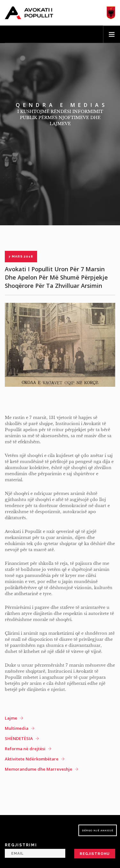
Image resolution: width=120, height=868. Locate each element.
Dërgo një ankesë (98, 830)
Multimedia (17, 728)
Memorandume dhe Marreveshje (39, 769)
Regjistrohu (95, 854)
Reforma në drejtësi (25, 749)
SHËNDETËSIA (19, 738)
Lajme (11, 718)
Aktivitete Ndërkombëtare (32, 759)
